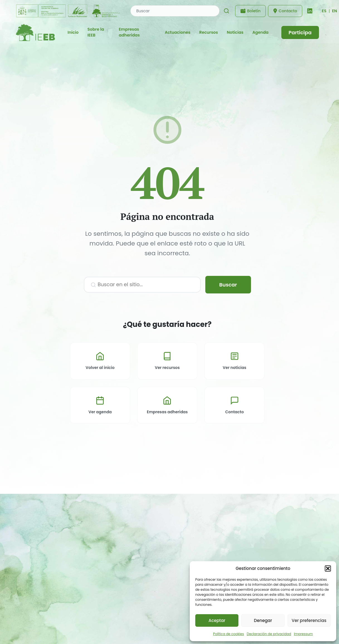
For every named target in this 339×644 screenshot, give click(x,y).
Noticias (235, 32)
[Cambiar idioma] (324, 11)
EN (335, 11)
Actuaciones (177, 32)
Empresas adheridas (129, 32)
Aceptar (217, 620)
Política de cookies (229, 634)
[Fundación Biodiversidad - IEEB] (69, 11)
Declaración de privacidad (269, 634)
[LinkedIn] (310, 11)
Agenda (260, 32)
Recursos (208, 32)
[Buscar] (226, 11)
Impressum (303, 634)
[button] (328, 568)
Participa (300, 32)
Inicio (73, 32)
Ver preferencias (309, 620)
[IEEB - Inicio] (35, 32)
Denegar (263, 620)
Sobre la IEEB (96, 32)
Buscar (228, 285)
